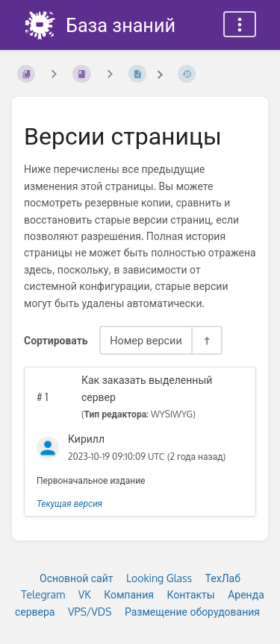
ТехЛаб (223, 578)
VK (85, 594)
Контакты (190, 594)
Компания (129, 594)
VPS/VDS (90, 612)
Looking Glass (159, 578)
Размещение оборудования (192, 612)
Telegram (43, 594)
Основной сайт (76, 578)
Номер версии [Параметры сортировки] (146, 340)
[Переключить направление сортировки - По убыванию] (206, 340)
